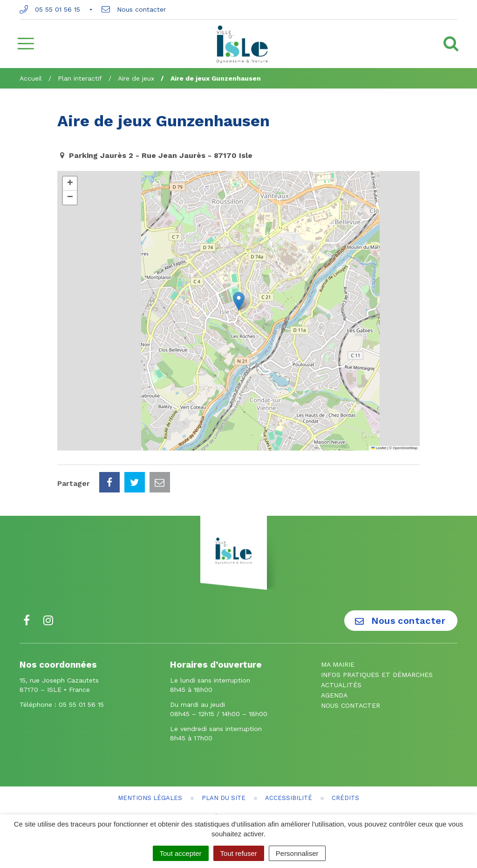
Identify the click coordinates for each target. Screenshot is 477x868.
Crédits (345, 798)
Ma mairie (338, 664)
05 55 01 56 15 (50, 9)
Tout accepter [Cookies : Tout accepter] (181, 853)
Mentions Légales (150, 798)
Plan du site (224, 798)
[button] (239, 301)
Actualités (341, 685)
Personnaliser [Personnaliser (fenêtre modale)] (297, 853)
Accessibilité (289, 798)
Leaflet (379, 448)
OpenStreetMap (405, 448)
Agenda (334, 695)
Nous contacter (134, 9)
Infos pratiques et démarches (377, 675)
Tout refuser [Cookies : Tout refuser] (239, 853)
